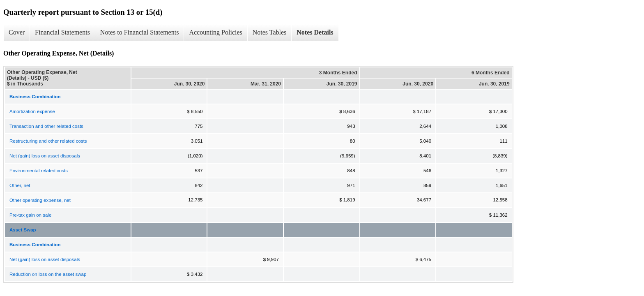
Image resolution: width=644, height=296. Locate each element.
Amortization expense (32, 111)
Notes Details (315, 32)
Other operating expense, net (40, 200)
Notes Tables (270, 32)
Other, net (20, 185)
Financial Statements (62, 32)
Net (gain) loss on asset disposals (45, 156)
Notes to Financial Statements (140, 32)
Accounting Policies (215, 32)
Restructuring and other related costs (48, 141)
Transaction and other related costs (46, 126)
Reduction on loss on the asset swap (48, 274)
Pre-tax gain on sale (30, 215)
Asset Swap (23, 230)
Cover (17, 32)
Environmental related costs (39, 171)
